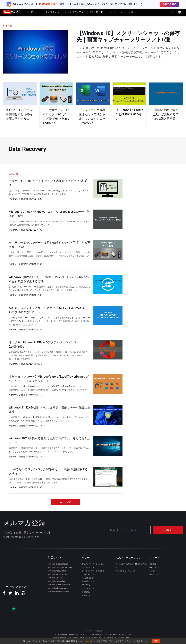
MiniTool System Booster (58, 574)
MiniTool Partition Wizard (58, 564)
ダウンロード (96, 12)
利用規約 (99, 631)
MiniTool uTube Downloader (59, 584)
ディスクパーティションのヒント (95, 564)
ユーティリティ (50, 12)
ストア (30, 12)
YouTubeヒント (88, 584)
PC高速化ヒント (88, 574)
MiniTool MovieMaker (56, 581)
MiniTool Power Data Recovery (60, 567)
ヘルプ (152, 570)
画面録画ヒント (88, 591)
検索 (173, 12)
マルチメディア (74, 12)
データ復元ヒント (89, 567)
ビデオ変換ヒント (89, 588)
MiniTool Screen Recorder (58, 591)
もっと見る (66, 502)
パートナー (116, 12)
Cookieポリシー (91, 641)
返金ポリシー (155, 574)
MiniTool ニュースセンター (126, 570)
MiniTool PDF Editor (56, 577)
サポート (133, 12)
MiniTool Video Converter (58, 588)
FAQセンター (154, 567)
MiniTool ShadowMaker (57, 570)
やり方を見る (169, 4)
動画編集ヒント (88, 581)
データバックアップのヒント (93, 570)
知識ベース (86, 595)
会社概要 (153, 564)
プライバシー (89, 631)
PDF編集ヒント (88, 577)
